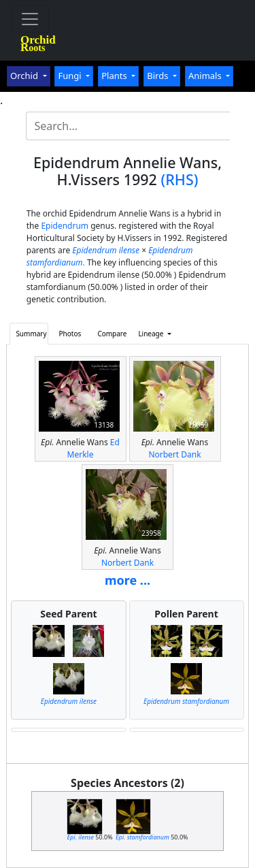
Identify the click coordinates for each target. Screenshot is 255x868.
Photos (70, 334)
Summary (31, 334)
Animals (206, 76)
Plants (115, 76)
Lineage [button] (152, 334)
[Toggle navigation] (30, 19)
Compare (112, 334)
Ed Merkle (93, 448)
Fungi (71, 76)
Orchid (25, 76)
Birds (159, 76)
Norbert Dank (174, 454)
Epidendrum (65, 226)
